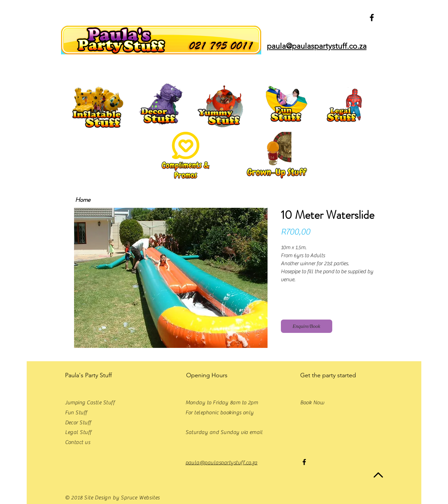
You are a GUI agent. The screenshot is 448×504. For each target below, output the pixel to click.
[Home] (83, 200)
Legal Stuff (78, 432)
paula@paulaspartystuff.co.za (221, 463)
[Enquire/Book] (307, 326)
